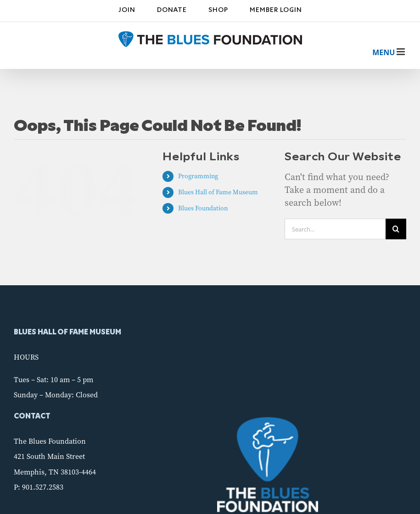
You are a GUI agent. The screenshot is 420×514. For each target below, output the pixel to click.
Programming (198, 176)
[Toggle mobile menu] (384, 53)
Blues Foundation (203, 208)
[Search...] (335, 229)
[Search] (396, 229)
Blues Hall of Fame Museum (218, 192)
